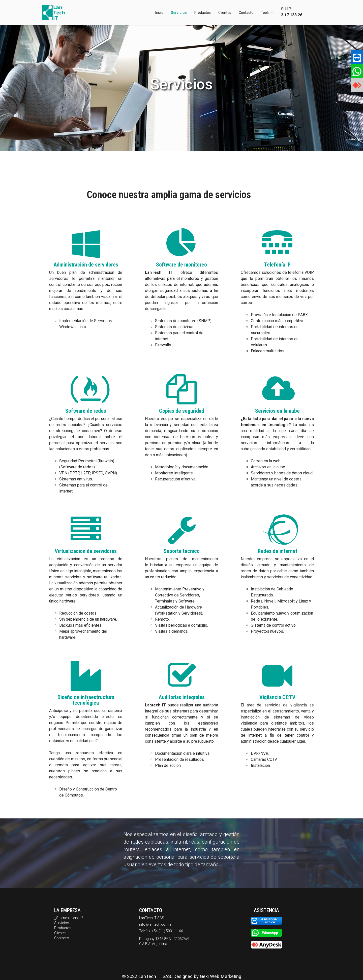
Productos (203, 13)
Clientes (225, 13)
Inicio (159, 13)
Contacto (246, 13)
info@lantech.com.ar (156, 924)
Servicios (179, 13)
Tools (265, 13)
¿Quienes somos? (69, 918)
